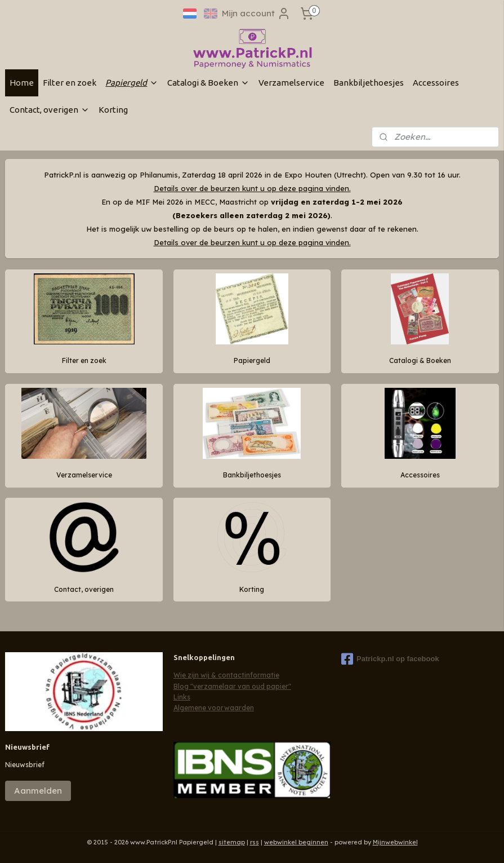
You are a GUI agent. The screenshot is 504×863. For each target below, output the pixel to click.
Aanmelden (38, 791)
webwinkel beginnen (296, 842)
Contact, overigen (50, 110)
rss (255, 842)
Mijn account (256, 14)
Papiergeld (132, 83)
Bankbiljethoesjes (369, 83)
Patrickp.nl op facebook (390, 659)
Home (22, 83)
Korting (113, 110)
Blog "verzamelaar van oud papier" (232, 686)
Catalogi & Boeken (208, 83)
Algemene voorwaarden (214, 708)
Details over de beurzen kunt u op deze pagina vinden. (252, 188)
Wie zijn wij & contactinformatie (226, 675)
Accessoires (436, 83)
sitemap (232, 842)
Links (182, 697)
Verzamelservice (291, 83)
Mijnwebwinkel (395, 842)
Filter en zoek (70, 83)
